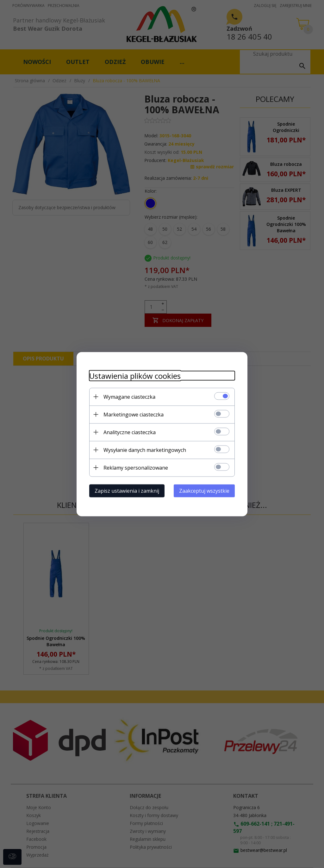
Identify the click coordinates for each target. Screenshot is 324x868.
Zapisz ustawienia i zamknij (127, 490)
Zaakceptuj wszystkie (204, 490)
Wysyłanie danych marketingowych (145, 450)
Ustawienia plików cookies (135, 375)
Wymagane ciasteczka (129, 397)
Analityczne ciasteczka (130, 432)
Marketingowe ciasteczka (134, 414)
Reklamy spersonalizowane (136, 467)
